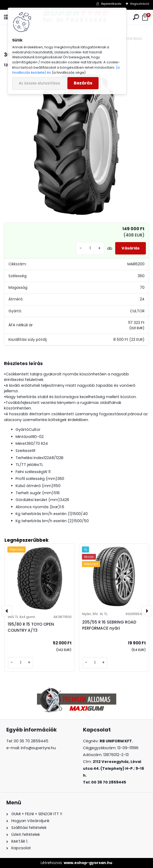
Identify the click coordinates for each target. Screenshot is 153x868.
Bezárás (83, 83)
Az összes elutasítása (39, 83)
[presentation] (7, 611)
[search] (136, 17)
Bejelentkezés (111, 4)
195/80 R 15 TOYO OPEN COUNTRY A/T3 (31, 627)
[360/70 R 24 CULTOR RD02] (76, 144)
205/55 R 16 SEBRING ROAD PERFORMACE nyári (109, 625)
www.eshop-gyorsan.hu (88, 863)
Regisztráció (140, 4)
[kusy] (90, 248)
